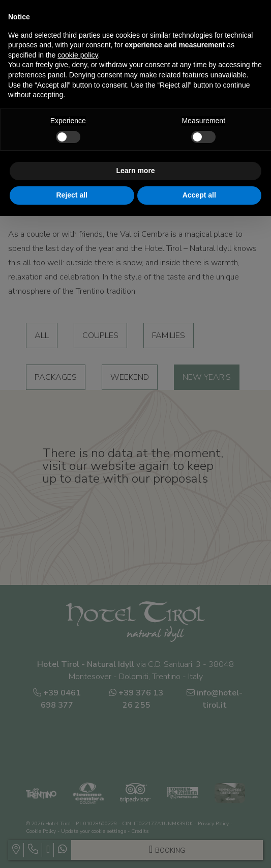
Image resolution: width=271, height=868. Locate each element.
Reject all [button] (72, 195)
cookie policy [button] (78, 55)
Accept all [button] (199, 195)
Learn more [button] (135, 171)
